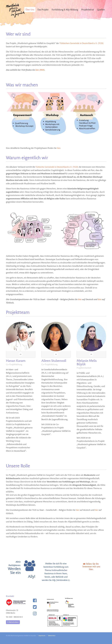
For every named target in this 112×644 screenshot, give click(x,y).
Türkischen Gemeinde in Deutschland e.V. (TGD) (82, 43)
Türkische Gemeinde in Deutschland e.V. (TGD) (57, 167)
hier (59, 148)
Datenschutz (52, 636)
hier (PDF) (40, 70)
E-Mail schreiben (13, 622)
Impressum (42, 636)
